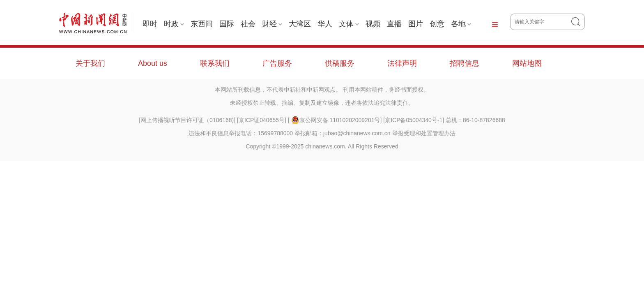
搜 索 (578, 22)
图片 (416, 24)
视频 (373, 24)
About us (153, 63)
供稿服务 (340, 63)
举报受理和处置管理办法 (424, 133)
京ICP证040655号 (262, 120)
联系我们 (215, 63)
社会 (248, 24)
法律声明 (402, 63)
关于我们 (90, 63)
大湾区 (300, 24)
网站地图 (527, 63)
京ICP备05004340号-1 (414, 120)
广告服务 (277, 63)
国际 (227, 24)
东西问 (202, 24)
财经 (272, 24)
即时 (150, 24)
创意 (437, 24)
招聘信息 (465, 63)
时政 (174, 24)
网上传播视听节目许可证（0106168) (187, 120)
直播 (394, 24)
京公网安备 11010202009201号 (336, 120)
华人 (325, 24)
